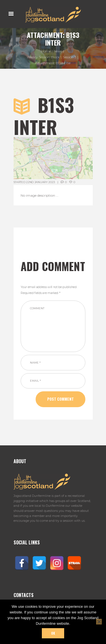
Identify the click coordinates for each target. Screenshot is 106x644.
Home (46, 51)
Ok (53, 633)
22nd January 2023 (40, 182)
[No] (99, 622)
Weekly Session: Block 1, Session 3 (52, 57)
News (58, 51)
